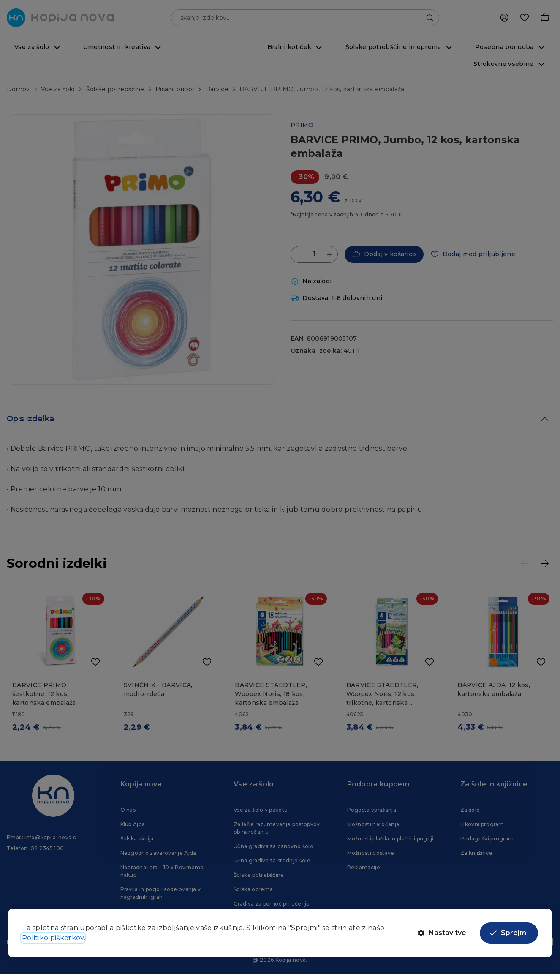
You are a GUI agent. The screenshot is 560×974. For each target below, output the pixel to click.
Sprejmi (509, 933)
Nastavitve (442, 933)
